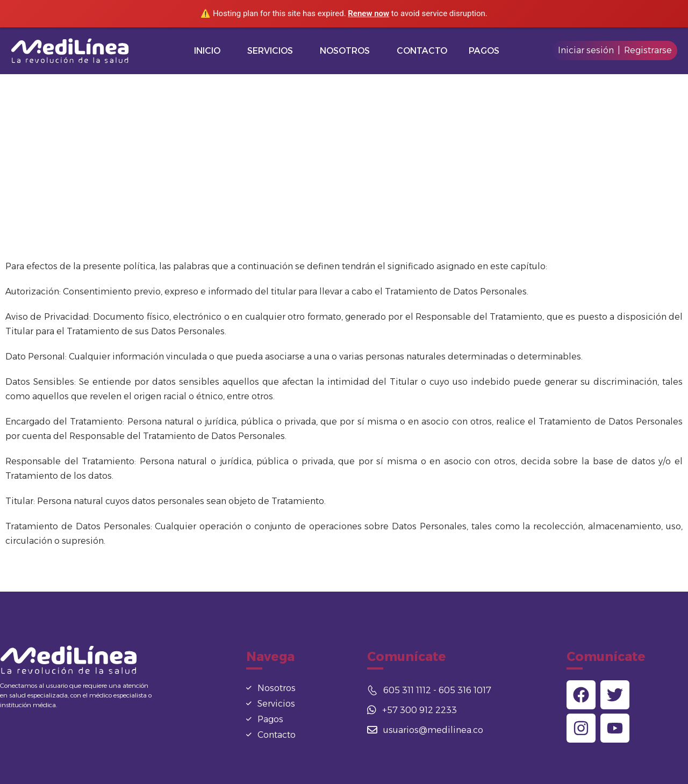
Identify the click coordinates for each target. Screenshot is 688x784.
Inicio (207, 51)
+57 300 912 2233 (412, 710)
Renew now (368, 13)
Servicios (270, 51)
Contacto (422, 51)
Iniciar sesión (586, 50)
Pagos (484, 51)
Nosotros (345, 51)
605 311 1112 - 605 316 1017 (429, 690)
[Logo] (73, 51)
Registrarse (648, 50)
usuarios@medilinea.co (425, 730)
